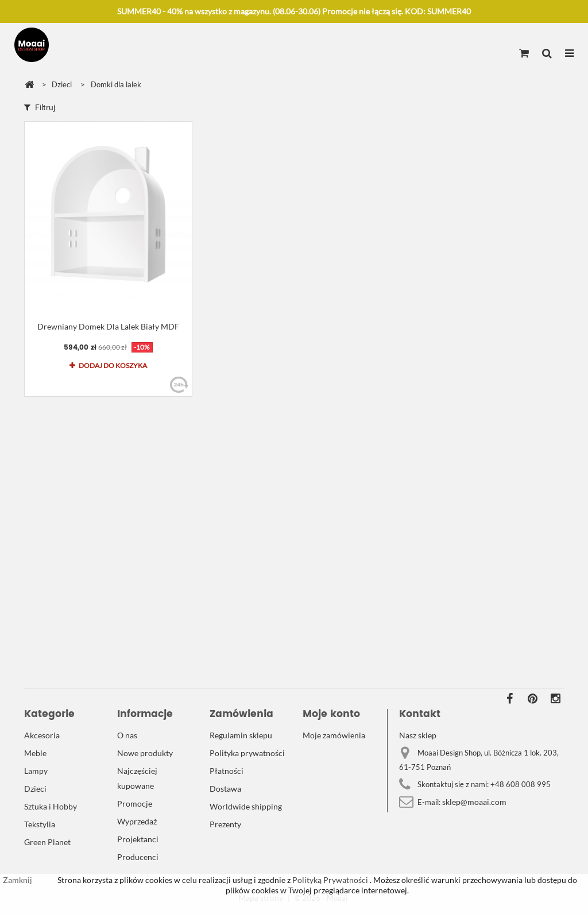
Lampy (36, 771)
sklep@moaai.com (474, 802)
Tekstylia (40, 824)
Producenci (138, 857)
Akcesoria (42, 735)
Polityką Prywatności (329, 880)
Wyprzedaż (137, 821)
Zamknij (18, 880)
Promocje (135, 803)
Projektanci (138, 839)
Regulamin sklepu (241, 735)
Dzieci (35, 789)
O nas (127, 735)
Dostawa (225, 789)
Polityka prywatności (247, 753)
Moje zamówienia (334, 735)
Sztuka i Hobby (51, 806)
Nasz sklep (418, 735)
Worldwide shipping (246, 806)
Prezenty (225, 824)
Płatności (227, 771)
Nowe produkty (145, 753)
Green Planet (47, 842)
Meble (35, 753)
